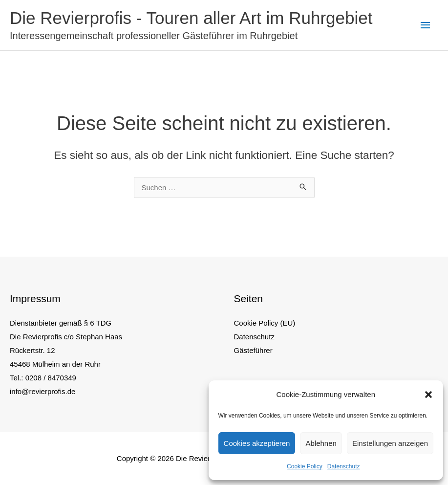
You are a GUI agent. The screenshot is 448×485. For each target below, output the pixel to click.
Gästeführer (253, 350)
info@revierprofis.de (43, 391)
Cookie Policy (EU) (265, 323)
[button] (428, 395)
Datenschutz (344, 466)
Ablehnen (321, 443)
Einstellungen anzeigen (390, 443)
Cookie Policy (305, 466)
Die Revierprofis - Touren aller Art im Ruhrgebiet (191, 18)
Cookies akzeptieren (257, 443)
